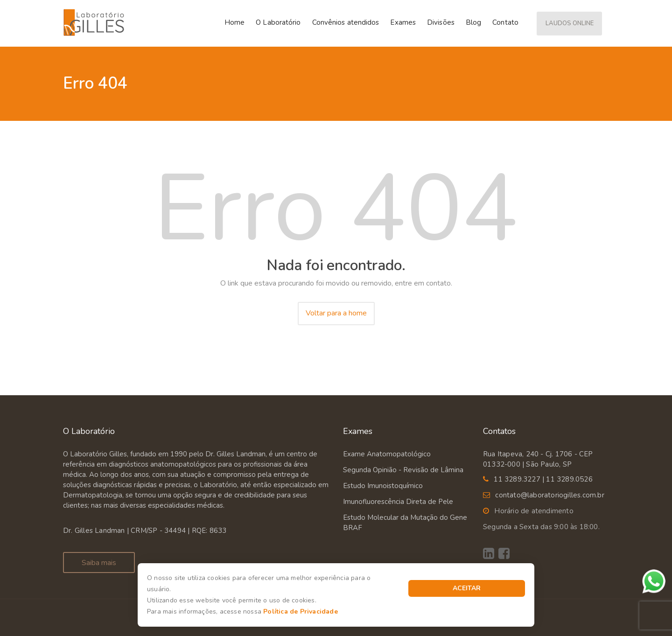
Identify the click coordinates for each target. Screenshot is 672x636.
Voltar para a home (336, 313)
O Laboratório (278, 22)
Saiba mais (99, 563)
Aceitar (467, 588)
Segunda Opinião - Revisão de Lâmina (403, 470)
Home (234, 22)
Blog (473, 22)
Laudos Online (570, 23)
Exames (403, 22)
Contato (505, 22)
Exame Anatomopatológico (387, 454)
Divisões (441, 22)
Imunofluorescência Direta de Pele (398, 502)
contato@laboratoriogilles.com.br (549, 495)
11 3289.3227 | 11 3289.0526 (543, 479)
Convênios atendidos (346, 22)
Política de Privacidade (301, 612)
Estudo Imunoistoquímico (383, 486)
